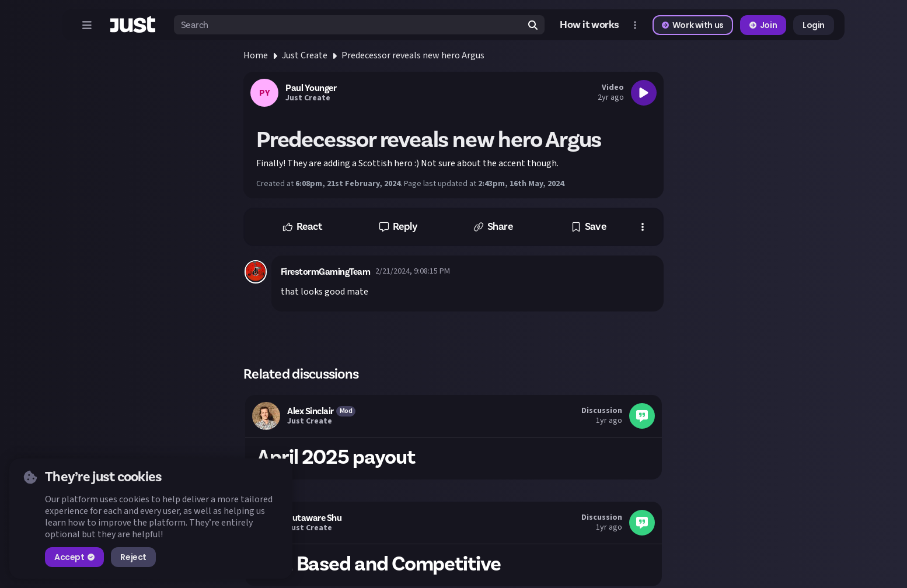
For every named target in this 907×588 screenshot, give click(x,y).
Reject (133, 557)
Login (814, 25)
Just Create (305, 55)
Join (763, 25)
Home (256, 55)
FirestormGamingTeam (326, 272)
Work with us (693, 25)
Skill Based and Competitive (379, 564)
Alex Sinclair (311, 411)
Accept (74, 557)
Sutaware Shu (314, 518)
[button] (302, 227)
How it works (589, 25)
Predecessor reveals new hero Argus (413, 55)
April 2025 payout (336, 457)
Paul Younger (311, 88)
